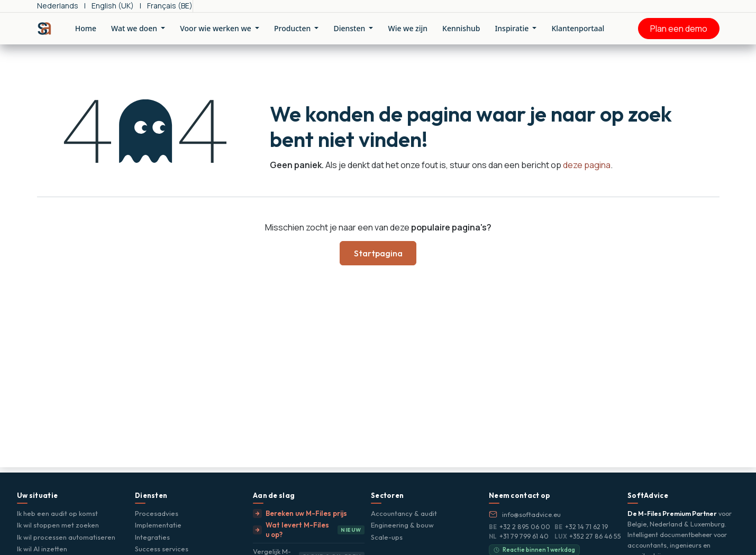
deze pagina (587, 165)
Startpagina (378, 253)
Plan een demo (679, 29)
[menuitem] (58, 6)
